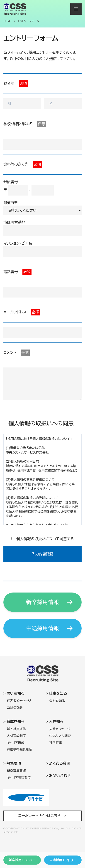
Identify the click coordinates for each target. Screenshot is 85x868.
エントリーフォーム (28, 21)
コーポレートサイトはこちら (40, 816)
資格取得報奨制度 (19, 749)
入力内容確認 (43, 554)
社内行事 (56, 743)
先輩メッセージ (60, 729)
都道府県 (11, 203)
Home (7, 21)
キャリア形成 (16, 743)
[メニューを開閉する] (76, 9)
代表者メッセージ (19, 701)
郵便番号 (11, 182)
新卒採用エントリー (22, 860)
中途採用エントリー (63, 860)
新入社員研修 (16, 729)
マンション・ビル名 (18, 243)
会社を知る (57, 701)
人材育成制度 (16, 736)
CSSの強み (15, 708)
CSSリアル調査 (60, 736)
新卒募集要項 (16, 771)
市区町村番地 (14, 222)
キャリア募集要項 (19, 778)
